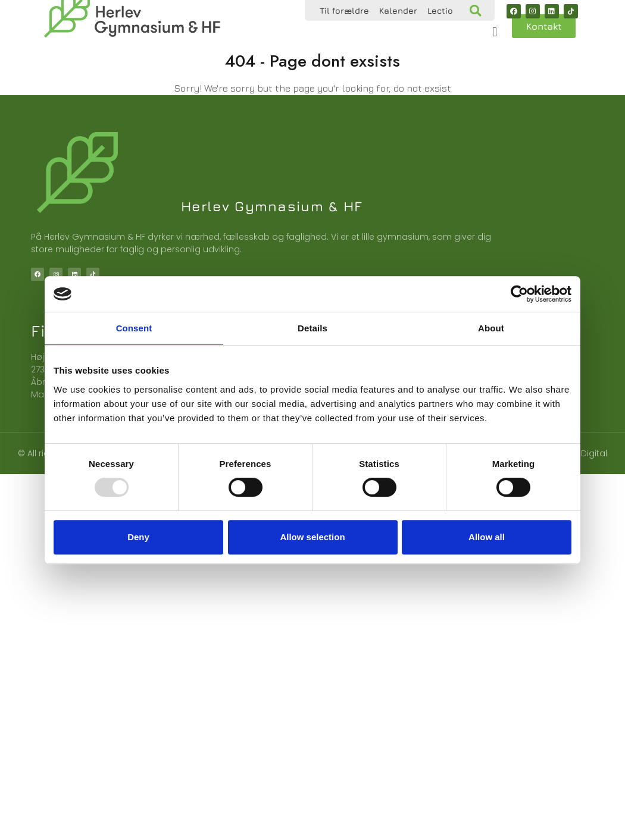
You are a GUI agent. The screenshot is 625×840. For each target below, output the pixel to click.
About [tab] (491, 328)
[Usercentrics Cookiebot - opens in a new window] (519, 294)
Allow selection (312, 537)
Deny (138, 537)
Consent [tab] (134, 328)
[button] (475, 10)
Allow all (487, 537)
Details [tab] (312, 328)
